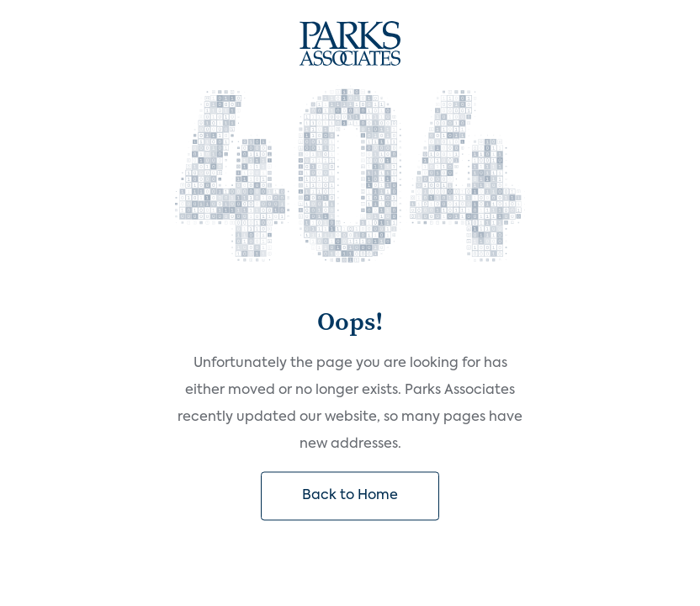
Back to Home (350, 496)
